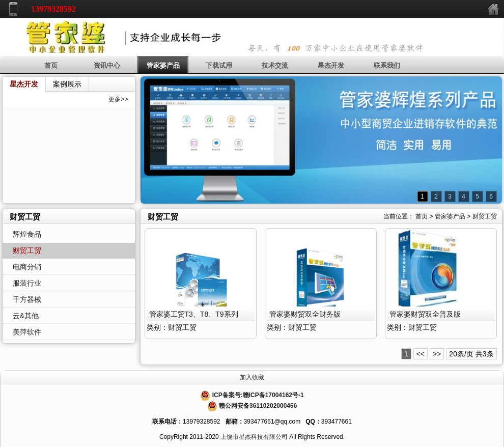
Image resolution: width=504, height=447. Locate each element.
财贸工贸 (485, 216)
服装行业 (27, 283)
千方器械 (27, 299)
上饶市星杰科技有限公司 (254, 437)
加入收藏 (252, 377)
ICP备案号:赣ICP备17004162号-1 (258, 395)
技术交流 (275, 65)
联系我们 (387, 65)
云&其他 (26, 316)
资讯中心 (107, 65)
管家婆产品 (163, 65)
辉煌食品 (27, 234)
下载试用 (219, 65)
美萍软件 (27, 332)
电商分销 (27, 267)
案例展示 (67, 84)
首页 (51, 65)
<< (421, 354)
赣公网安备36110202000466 (258, 406)
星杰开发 (331, 65)
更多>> (118, 99)
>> (437, 354)
